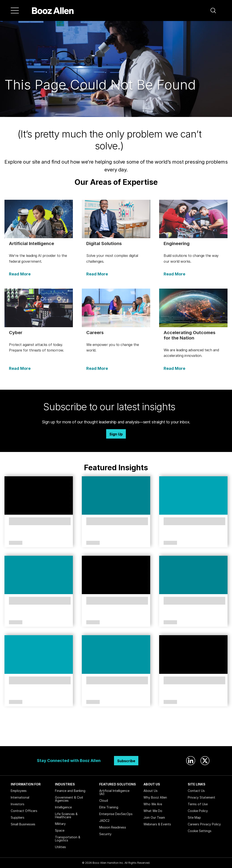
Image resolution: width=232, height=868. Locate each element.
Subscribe (126, 761)
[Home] (53, 10)
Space (60, 830)
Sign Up (116, 434)
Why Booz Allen (155, 797)
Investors (18, 804)
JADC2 (104, 821)
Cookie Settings (200, 831)
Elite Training (109, 807)
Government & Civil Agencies (69, 799)
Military (60, 824)
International (20, 797)
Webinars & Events (157, 824)
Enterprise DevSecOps (116, 814)
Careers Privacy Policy (204, 824)
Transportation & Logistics (68, 839)
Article (16, 543)
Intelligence (63, 807)
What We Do (153, 811)
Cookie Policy (198, 811)
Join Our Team (154, 817)
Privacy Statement (201, 797)
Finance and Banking (70, 791)
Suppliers (18, 817)
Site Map (194, 817)
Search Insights (116, 735)
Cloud (104, 800)
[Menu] (15, 10)
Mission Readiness (113, 827)
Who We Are (153, 804)
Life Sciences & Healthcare (66, 815)
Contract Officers (24, 811)
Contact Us (196, 791)
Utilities (60, 847)
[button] (213, 10)
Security (105, 834)
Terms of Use (198, 804)
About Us (151, 791)
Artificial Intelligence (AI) (114, 792)
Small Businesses (23, 824)
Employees (19, 791)
